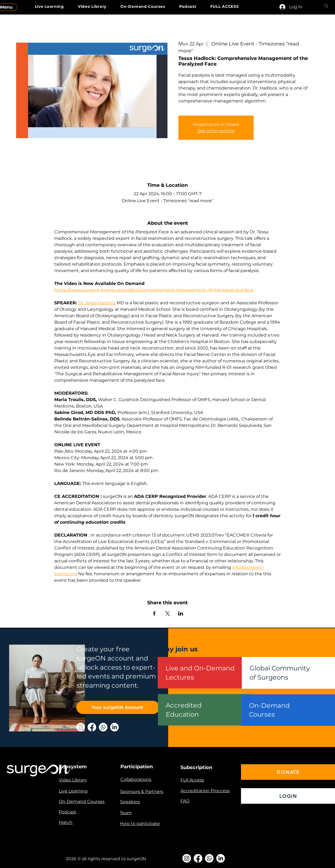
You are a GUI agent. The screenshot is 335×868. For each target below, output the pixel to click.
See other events (216, 131)
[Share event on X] (167, 613)
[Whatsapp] (103, 727)
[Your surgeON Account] (118, 707)
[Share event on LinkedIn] (181, 613)
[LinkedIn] (114, 727)
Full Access (192, 780)
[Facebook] (92, 727)
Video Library (73, 780)
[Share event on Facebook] (154, 613)
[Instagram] (81, 727)
